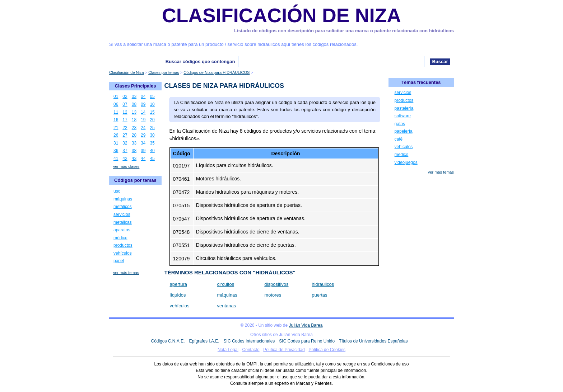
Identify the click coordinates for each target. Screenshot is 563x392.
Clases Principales (136, 86)
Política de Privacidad (284, 350)
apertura (178, 284)
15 (152, 112)
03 (134, 96)
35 (152, 143)
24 (143, 128)
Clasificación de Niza (281, 15)
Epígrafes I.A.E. (204, 341)
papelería (404, 131)
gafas (400, 124)
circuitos (225, 284)
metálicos (123, 207)
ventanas (226, 306)
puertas (319, 295)
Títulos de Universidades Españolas (373, 341)
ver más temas (126, 273)
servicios (122, 214)
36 (116, 151)
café (399, 139)
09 (143, 104)
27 (125, 135)
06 (116, 104)
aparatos (122, 230)
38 (134, 151)
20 (152, 120)
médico (120, 238)
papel (119, 261)
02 (125, 96)
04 (143, 96)
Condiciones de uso (390, 364)
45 (152, 159)
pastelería (404, 108)
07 (125, 104)
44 (143, 159)
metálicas (123, 222)
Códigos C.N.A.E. (168, 341)
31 (116, 143)
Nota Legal (228, 350)
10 (152, 104)
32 (125, 143)
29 (143, 135)
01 (116, 96)
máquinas (227, 295)
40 (152, 151)
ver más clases (126, 166)
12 (125, 112)
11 (116, 112)
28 (134, 135)
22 (125, 128)
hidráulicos (323, 284)
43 (134, 159)
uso (117, 191)
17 (125, 120)
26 (116, 135)
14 (143, 112)
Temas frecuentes (421, 82)
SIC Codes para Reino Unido (307, 341)
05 (152, 96)
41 (116, 159)
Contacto (251, 350)
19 (143, 120)
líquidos (178, 295)
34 (143, 143)
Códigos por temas (135, 180)
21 (116, 128)
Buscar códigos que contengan (200, 62)
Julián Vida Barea (306, 325)
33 (134, 143)
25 (152, 128)
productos (123, 245)
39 (143, 151)
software (403, 116)
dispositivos (276, 284)
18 (134, 120)
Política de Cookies (327, 350)
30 (152, 135)
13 (134, 112)
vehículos (180, 306)
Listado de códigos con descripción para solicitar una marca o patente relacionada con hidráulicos (344, 31)
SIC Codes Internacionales (249, 341)
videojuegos (406, 162)
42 (125, 159)
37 (125, 151)
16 (116, 120)
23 (134, 128)
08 (134, 104)
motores (273, 295)
